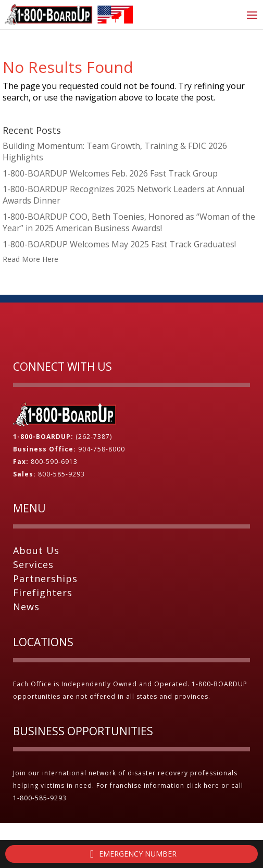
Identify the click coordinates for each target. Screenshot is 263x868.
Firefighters (43, 593)
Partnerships (45, 578)
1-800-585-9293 (41, 798)
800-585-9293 (61, 474)
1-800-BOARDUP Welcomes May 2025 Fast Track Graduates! (119, 244)
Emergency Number (131, 854)
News (26, 607)
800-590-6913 (54, 462)
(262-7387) (94, 437)
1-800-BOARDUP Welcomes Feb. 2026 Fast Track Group (110, 173)
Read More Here (30, 259)
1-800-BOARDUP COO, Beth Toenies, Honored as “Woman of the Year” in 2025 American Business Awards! (129, 222)
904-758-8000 (102, 449)
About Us (36, 550)
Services (33, 564)
